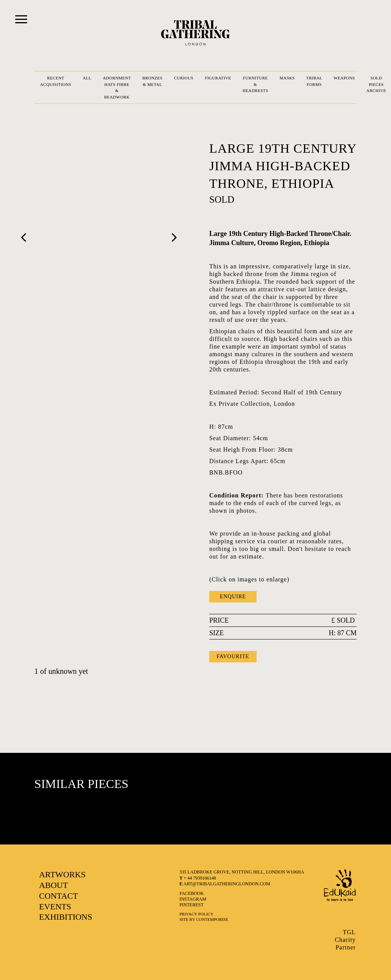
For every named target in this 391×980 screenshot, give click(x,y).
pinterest (191, 905)
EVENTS (55, 907)
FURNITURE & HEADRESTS (255, 84)
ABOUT (53, 885)
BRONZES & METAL (153, 81)
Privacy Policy (196, 914)
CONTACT (58, 896)
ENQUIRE (233, 597)
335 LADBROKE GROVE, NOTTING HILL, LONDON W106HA (242, 872)
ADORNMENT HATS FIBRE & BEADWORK (117, 87)
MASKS (287, 78)
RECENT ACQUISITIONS (56, 81)
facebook (192, 893)
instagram (193, 899)
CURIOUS (184, 78)
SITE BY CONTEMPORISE (204, 919)
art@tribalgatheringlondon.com (225, 884)
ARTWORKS (62, 874)
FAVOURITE (233, 656)
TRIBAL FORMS (314, 81)
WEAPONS (344, 78)
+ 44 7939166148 (198, 878)
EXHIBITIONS (65, 917)
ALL (87, 78)
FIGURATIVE (218, 78)
